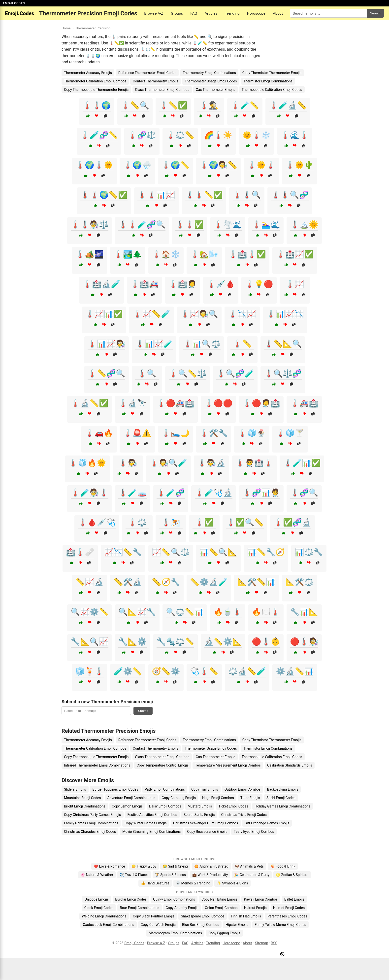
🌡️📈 (295, 284)
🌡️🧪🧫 (132, 493)
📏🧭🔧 (166, 582)
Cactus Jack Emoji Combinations (109, 925)
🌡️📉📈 (242, 314)
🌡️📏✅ (173, 105)
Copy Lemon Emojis (127, 806)
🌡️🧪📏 (245, 105)
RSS (274, 943)
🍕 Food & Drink (283, 866)
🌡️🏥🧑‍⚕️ (183, 284)
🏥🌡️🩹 (80, 552)
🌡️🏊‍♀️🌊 (266, 225)
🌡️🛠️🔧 (214, 433)
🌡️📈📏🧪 (152, 314)
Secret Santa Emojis (199, 815)
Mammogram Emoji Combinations (175, 933)
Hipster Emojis (237, 925)
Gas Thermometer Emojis (215, 90)
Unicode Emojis (97, 899)
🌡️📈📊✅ (104, 314)
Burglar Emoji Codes (131, 899)
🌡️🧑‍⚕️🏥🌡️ (254, 463)
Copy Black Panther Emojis (154, 916)
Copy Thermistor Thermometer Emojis (272, 73)
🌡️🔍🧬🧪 (235, 373)
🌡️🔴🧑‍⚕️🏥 (261, 403)
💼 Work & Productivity (210, 875)
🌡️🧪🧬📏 (99, 135)
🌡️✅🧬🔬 (292, 522)
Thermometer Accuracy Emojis (88, 73)
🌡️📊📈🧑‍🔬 (106, 344)
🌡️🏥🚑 (144, 284)
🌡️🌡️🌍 (97, 105)
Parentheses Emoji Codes (287, 916)
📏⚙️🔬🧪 (209, 582)
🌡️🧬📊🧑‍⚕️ (261, 493)
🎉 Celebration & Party (252, 875)
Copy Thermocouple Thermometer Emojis (96, 90)
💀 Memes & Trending (193, 883)
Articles (211, 13)
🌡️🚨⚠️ (137, 433)
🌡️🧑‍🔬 (128, 463)
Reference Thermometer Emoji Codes (147, 73)
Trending (232, 13)
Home (66, 28)
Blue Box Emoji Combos (201, 925)
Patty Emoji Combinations (165, 789)
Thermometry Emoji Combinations (209, 73)
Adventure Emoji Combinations (131, 798)
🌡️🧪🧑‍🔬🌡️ (90, 493)
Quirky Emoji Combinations (174, 899)
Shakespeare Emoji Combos (203, 916)
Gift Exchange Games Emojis (267, 823)
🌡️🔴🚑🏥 (175, 403)
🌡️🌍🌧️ (137, 165)
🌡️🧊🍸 (290, 433)
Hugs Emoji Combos (218, 798)
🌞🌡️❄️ (257, 135)
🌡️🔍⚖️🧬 (283, 373)
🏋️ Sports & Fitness (170, 875)
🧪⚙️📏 (128, 671)
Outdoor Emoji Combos (243, 789)
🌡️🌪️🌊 (228, 225)
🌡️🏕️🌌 (90, 254)
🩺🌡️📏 (204, 671)
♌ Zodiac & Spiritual (292, 875)
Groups (177, 13)
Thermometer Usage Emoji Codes (211, 81)
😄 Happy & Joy (144, 866)
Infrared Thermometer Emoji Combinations (97, 765)
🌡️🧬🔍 (304, 493)
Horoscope (256, 13)
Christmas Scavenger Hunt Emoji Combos (206, 823)
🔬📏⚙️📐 (223, 642)
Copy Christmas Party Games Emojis (93, 815)
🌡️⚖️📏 (180, 135)
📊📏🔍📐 (218, 552)
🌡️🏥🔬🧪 (101, 284)
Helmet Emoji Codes (289, 908)
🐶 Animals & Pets (249, 866)
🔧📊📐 (304, 612)
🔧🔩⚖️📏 (175, 642)
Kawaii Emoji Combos (261, 899)
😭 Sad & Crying (175, 866)
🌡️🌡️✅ (190, 225)
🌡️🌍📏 (175, 165)
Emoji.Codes (134, 943)
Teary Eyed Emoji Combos (254, 832)
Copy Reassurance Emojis (207, 832)
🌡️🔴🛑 (218, 403)
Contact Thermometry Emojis (155, 81)
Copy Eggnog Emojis (224, 933)
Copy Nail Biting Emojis (219, 899)
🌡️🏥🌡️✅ (247, 254)
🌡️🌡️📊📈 (156, 195)
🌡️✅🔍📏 (245, 522)
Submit (143, 711)
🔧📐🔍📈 (90, 642)
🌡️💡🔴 (259, 284)
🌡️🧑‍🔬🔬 (211, 463)
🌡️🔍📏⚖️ (188, 373)
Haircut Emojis (255, 908)
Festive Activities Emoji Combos (152, 815)
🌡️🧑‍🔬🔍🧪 (168, 463)
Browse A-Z (154, 13)
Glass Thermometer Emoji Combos (162, 90)
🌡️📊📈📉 (285, 314)
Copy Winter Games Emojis (146, 823)
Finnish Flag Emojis (246, 916)
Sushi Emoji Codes (281, 798)
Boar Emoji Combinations (140, 908)
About (278, 13)
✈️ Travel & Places (134, 875)
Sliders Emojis (75, 789)
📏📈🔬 (90, 582)
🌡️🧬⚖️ (142, 135)
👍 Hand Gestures (155, 883)
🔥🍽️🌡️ (266, 612)
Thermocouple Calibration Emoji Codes (272, 90)
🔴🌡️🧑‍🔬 (304, 642)
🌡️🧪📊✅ (302, 463)
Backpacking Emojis (283, 789)
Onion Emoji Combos (221, 908)
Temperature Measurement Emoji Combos (228, 765)
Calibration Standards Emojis (290, 765)
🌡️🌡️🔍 (247, 195)
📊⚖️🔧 (309, 552)
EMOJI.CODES (14, 3)
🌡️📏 (242, 344)
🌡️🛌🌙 (175, 433)
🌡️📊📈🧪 (154, 344)
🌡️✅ (204, 522)
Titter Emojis (250, 798)
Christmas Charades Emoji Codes (90, 832)
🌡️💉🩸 (221, 284)
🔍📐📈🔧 (137, 612)
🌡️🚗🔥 (99, 433)
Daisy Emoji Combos (165, 806)
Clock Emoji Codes (99, 908)
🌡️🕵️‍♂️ (209, 105)
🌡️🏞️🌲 (128, 254)
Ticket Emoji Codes (233, 806)
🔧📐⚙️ (132, 642)
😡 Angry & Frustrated (211, 866)
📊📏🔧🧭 (266, 552)
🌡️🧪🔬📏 (288, 105)
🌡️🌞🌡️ (261, 165)
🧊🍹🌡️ (90, 671)
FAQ (194, 13)
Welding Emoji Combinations (104, 916)
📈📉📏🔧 (123, 552)
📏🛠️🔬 (128, 582)
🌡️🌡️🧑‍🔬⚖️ (90, 225)
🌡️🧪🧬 (171, 493)
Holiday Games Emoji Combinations (283, 806)
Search (375, 13)
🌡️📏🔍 (135, 105)
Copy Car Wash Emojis (158, 925)
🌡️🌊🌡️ (295, 135)
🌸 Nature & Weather (97, 875)
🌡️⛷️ (171, 522)
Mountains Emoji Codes (82, 798)
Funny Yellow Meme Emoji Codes (280, 925)
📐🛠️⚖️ (299, 582)
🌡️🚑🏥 (304, 403)
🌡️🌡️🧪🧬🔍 (142, 225)
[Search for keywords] (328, 13)
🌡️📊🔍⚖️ (202, 344)
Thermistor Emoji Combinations (268, 81)
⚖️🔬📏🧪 (247, 671)
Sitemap (262, 943)
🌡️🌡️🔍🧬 (290, 195)
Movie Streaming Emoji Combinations (151, 832)
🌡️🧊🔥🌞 (87, 463)
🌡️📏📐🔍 (283, 344)
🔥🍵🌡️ (228, 612)
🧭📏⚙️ (166, 671)
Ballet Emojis (294, 899)
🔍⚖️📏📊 (185, 612)
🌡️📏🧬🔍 (106, 373)
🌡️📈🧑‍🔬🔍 (199, 314)
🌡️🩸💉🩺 (97, 522)
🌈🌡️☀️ (218, 135)
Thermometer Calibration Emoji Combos (95, 81)
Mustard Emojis (200, 806)
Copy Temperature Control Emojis (163, 765)
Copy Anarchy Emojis (182, 908)
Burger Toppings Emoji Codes (115, 789)
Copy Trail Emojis (205, 789)
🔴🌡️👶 (266, 642)
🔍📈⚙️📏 (90, 612)
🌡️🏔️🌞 (304, 225)
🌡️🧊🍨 (252, 433)
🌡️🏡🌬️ (204, 254)
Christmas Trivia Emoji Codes (244, 815)
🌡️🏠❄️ (166, 254)
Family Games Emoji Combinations (91, 823)
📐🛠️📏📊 (257, 582)
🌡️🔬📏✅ (90, 403)
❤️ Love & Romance (109, 866)
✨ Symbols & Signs (232, 883)
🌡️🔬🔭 (132, 403)
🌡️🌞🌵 (299, 165)
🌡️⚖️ (137, 522)
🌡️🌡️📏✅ (204, 195)
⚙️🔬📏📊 (295, 671)
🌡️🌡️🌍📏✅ (104, 195)
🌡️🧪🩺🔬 (214, 493)
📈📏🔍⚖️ (171, 552)
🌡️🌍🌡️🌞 (94, 165)
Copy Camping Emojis (179, 798)
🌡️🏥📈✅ (295, 254)
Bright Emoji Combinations (85, 806)
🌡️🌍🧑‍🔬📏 (218, 165)
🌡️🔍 (147, 373)
